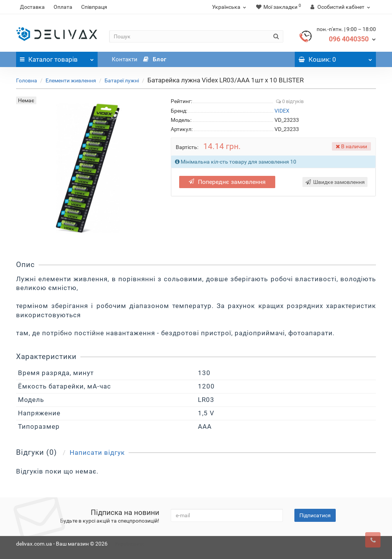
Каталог (57, 57)
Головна (27, 80)
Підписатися (315, 515)
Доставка (32, 7)
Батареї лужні (122, 80)
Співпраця (94, 7)
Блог (155, 59)
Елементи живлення (71, 80)
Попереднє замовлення (227, 182)
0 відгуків (290, 101)
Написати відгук (97, 452)
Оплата (63, 7)
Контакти (125, 59)
